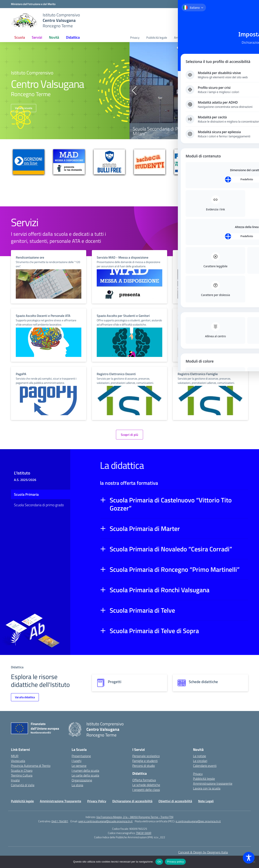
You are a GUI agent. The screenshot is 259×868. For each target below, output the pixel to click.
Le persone (79, 766)
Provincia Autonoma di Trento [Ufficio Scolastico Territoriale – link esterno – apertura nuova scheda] (31, 766)
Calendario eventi (205, 766)
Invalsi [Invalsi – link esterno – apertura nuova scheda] (15, 780)
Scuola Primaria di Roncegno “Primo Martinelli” (175, 569)
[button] (178, 48)
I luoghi (76, 761)
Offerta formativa (144, 780)
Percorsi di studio (144, 766)
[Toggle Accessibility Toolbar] (249, 858)
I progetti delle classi (146, 790)
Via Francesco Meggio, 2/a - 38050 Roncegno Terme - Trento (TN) (135, 817)
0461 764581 (60, 821)
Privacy (135, 38)
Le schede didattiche (146, 785)
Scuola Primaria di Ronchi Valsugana (160, 590)
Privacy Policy (97, 801)
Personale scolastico (146, 756)
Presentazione (81, 756)
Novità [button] (54, 37)
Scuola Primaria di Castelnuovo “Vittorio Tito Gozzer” (171, 504)
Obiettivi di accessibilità (175, 801)
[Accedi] (239, 4)
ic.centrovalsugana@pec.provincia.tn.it (198, 821)
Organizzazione (82, 780)
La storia (77, 785)
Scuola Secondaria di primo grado (39, 505)
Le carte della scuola (85, 775)
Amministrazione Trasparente (61, 801)
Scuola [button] (20, 37)
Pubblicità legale (157, 38)
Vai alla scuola (24, 108)
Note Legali (206, 801)
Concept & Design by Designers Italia (203, 852)
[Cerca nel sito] (236, 20)
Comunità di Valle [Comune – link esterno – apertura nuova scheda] (23, 785)
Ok (159, 862)
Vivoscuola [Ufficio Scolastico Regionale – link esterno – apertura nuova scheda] (18, 761)
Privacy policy (175, 862)
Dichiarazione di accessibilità (132, 801)
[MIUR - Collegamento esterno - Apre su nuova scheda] (33, 4)
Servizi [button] (37, 37)
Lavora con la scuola (232, 38)
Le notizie (200, 756)
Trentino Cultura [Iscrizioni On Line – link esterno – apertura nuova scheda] (22, 775)
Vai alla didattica (25, 697)
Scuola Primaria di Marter (145, 528)
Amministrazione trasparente (193, 38)
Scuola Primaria (26, 494)
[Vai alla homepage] (24, 20)
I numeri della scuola (85, 770)
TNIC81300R (144, 833)
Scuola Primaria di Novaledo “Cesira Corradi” (171, 549)
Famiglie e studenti (145, 761)
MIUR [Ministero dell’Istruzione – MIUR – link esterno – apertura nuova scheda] (15, 756)
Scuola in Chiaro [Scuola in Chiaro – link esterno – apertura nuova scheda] (22, 770)
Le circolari (200, 761)
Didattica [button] (73, 37)
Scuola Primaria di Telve (142, 610)
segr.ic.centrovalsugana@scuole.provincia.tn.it (105, 821)
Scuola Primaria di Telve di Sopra (154, 631)
